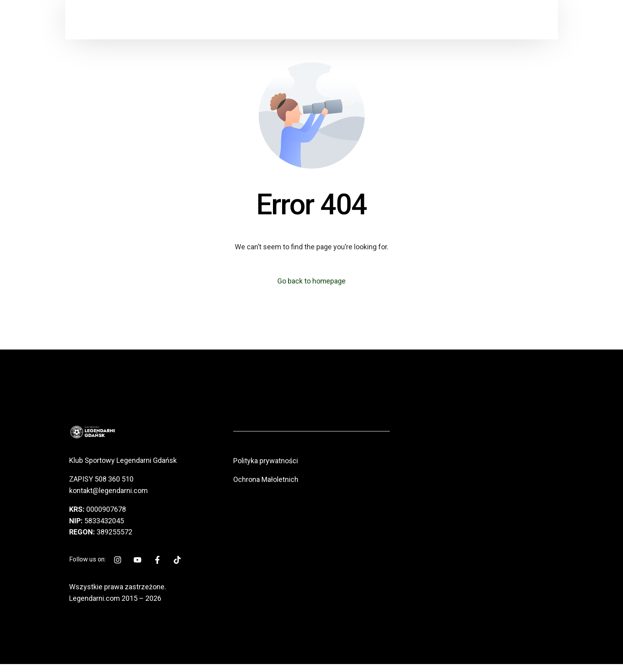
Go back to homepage (312, 281)
